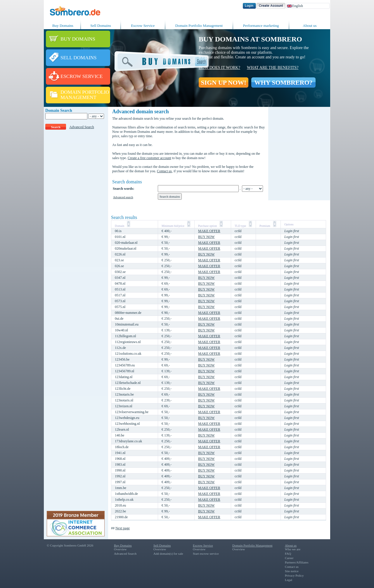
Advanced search (123, 197)
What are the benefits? (273, 68)
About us (310, 26)
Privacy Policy (294, 575)
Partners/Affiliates (297, 562)
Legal (289, 580)
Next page (123, 528)
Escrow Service (143, 26)
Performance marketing (261, 26)
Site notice (292, 571)
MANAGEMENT (78, 97)
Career (289, 558)
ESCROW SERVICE (82, 76)
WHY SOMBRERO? (283, 82)
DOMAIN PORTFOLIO (85, 92)
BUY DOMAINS (78, 39)
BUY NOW (206, 237)
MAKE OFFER (209, 231)
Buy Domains (63, 26)
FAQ (288, 554)
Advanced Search (82, 127)
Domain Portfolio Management (199, 26)
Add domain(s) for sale (168, 554)
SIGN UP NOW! (223, 82)
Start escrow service (206, 554)
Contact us (164, 171)
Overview (120, 549)
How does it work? (219, 68)
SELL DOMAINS (79, 58)
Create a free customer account (149, 158)
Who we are (293, 549)
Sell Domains (101, 26)
